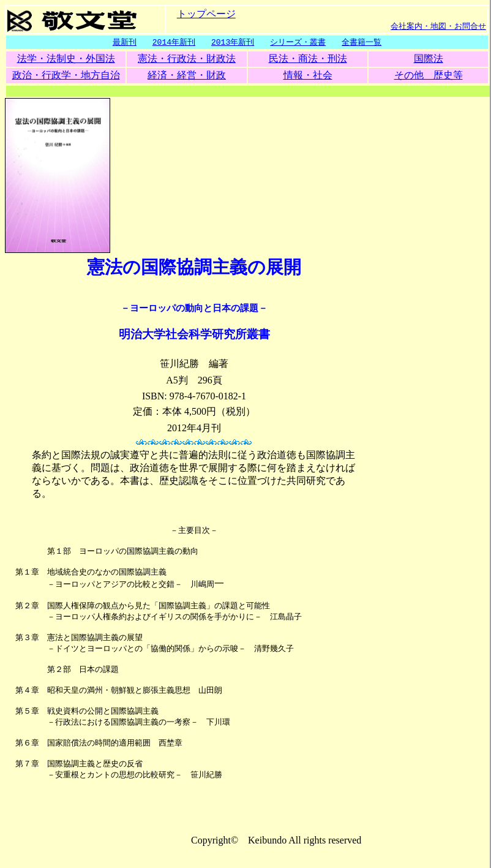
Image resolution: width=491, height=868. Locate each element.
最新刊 (125, 42)
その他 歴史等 (429, 76)
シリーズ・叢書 (298, 42)
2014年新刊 (174, 42)
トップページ (206, 13)
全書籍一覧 (362, 42)
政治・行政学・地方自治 (66, 76)
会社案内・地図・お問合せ (438, 26)
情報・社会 (308, 76)
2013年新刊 (233, 42)
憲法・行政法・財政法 (187, 59)
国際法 (429, 59)
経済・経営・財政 (187, 76)
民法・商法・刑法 (308, 59)
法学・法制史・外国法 (66, 59)
